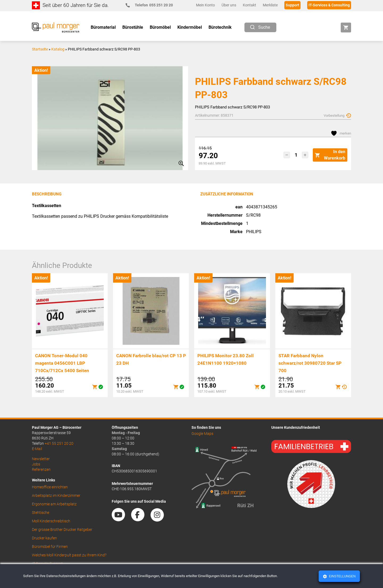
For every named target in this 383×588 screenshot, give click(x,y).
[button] (287, 155)
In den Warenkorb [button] (330, 155)
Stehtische (41, 513)
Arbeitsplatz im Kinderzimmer (56, 495)
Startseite (40, 49)
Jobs (36, 464)
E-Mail (37, 449)
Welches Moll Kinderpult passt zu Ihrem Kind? (69, 555)
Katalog (58, 49)
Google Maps (202, 434)
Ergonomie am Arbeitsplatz (54, 504)
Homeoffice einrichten (50, 487)
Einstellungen (342, 576)
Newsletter (41, 459)
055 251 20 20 (151, 5)
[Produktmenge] (296, 155)
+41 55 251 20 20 (59, 443)
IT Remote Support (47, 564)
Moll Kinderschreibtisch (51, 521)
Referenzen (41, 469)
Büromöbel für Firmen (50, 547)
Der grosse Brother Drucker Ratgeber (62, 530)
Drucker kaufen (44, 538)
